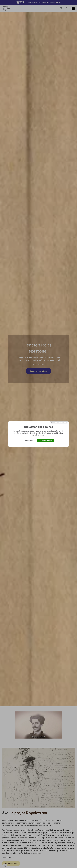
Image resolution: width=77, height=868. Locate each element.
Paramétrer (29, 440)
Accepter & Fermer (46, 440)
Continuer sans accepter (59, 423)
